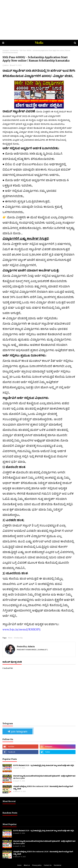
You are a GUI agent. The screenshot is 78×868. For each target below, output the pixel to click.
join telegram (17, 731)
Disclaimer (58, 865)
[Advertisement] (40, 20)
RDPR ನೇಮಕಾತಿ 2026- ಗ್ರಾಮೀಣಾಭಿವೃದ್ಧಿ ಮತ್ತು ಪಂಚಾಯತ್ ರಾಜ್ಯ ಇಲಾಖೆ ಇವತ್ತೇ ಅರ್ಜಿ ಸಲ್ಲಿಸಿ (44, 765)
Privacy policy (37, 865)
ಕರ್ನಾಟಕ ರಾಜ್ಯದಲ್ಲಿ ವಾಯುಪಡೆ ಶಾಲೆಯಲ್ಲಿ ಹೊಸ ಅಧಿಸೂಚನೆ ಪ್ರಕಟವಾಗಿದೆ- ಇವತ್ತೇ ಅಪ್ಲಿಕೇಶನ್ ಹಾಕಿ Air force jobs (44, 777)
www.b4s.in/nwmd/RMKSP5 (21, 630)
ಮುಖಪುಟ (6, 51)
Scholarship (14, 51)
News (10, 638)
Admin (6, 65)
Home (19, 865)
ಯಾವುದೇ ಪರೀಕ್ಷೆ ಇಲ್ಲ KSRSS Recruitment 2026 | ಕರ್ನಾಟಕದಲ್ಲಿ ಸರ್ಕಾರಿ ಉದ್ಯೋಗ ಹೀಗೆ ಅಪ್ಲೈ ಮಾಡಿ (43, 788)
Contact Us (48, 865)
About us (27, 865)
